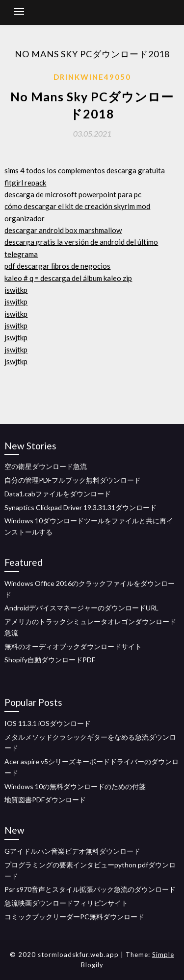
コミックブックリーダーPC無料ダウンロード (74, 917)
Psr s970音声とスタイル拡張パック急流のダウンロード (90, 889)
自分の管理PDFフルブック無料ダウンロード (73, 480)
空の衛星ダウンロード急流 (46, 466)
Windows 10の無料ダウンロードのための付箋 (75, 786)
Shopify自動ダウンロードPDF (50, 660)
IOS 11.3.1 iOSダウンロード (48, 723)
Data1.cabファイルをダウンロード (58, 494)
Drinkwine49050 (92, 77)
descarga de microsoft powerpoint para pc (73, 194)
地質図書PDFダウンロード (45, 800)
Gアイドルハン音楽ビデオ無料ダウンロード (72, 851)
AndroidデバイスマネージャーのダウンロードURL (81, 608)
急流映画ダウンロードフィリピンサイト (66, 903)
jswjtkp (16, 290)
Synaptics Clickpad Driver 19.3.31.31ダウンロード (80, 507)
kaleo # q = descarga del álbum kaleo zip (68, 278)
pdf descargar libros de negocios (57, 266)
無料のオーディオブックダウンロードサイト (73, 646)
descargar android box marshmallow (63, 230)
